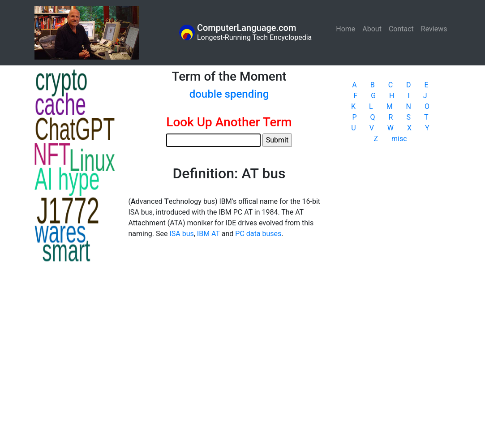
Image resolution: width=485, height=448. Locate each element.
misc (399, 139)
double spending (229, 94)
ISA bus (181, 234)
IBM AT (208, 234)
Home (347, 28)
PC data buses (258, 234)
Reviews (434, 29)
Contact (401, 29)
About (372, 29)
